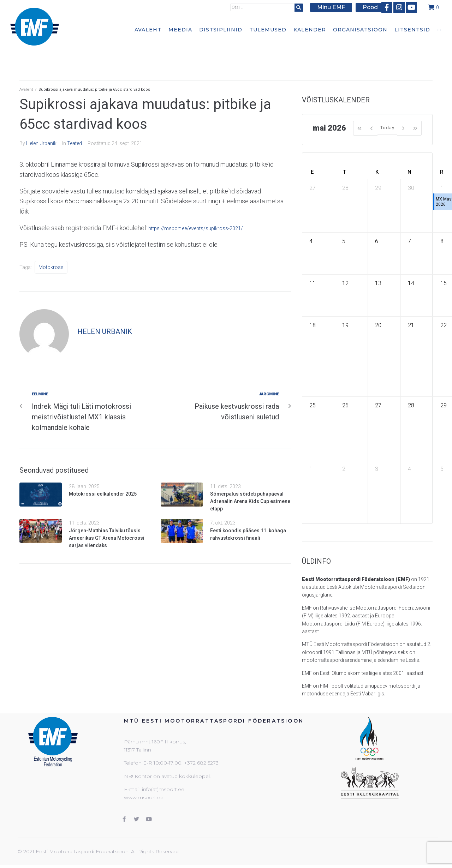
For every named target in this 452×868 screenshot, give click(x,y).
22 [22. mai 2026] (444, 325)
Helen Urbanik (41, 143)
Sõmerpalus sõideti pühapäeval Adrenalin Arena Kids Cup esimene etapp (250, 501)
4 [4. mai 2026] (311, 241)
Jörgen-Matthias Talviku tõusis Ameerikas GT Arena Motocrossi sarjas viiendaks (107, 538)
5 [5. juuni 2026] (442, 469)
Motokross (51, 267)
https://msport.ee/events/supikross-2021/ (206, 228)
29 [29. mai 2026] (444, 405)
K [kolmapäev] (377, 172)
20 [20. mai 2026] (378, 325)
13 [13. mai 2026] (378, 283)
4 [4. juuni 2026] (409, 469)
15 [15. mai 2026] (444, 283)
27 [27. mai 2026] (378, 405)
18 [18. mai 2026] (313, 325)
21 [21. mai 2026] (411, 325)
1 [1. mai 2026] (442, 188)
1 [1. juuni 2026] (311, 469)
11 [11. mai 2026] (313, 283)
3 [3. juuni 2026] (377, 469)
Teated (75, 143)
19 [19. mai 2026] (345, 325)
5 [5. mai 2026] (344, 241)
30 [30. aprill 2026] (411, 188)
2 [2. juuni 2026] (344, 469)
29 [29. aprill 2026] (378, 188)
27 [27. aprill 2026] (313, 188)
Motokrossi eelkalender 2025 (103, 494)
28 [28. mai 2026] (411, 405)
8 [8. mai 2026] (442, 241)
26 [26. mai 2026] (345, 405)
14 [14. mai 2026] (411, 283)
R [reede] (442, 172)
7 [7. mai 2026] (409, 241)
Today (387, 128)
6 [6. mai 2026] (377, 241)
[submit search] (304, 7)
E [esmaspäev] (312, 172)
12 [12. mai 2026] (345, 283)
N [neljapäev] (409, 172)
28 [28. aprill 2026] (345, 188)
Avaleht (26, 89)
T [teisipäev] (344, 172)
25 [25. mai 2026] (313, 405)
